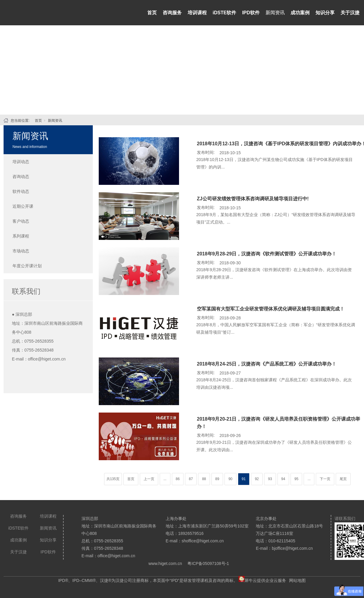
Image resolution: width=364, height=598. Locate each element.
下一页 (325, 479)
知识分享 (325, 13)
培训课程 (197, 13)
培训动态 (21, 162)
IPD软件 (251, 13)
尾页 (343, 479)
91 (244, 479)
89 (217, 479)
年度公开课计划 (27, 266)
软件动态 (21, 191)
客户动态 (21, 221)
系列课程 (21, 236)
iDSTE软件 (224, 13)
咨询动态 (21, 177)
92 (257, 479)
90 (230, 479)
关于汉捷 (350, 13)
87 (191, 479)
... (165, 479)
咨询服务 (172, 13)
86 (178, 479)
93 (270, 479)
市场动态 (21, 251)
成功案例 (300, 13)
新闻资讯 (275, 13)
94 (283, 479)
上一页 (149, 479)
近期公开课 (23, 206)
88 (204, 479)
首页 (152, 13)
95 (296, 479)
